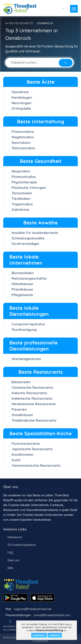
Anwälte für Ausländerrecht (35, 233)
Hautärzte (20, 92)
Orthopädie (21, 108)
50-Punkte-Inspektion (22, 545)
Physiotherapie (24, 182)
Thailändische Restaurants (34, 420)
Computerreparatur (28, 324)
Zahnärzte (20, 209)
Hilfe (10, 568)
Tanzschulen (22, 193)
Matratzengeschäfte (29, 278)
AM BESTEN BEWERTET (19, 23)
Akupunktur (21, 171)
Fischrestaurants (26, 443)
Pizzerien (19, 409)
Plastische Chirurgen (29, 188)
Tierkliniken (21, 199)
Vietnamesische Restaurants (36, 465)
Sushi (16, 460)
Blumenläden (23, 273)
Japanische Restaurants (32, 449)
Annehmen (39, 635)
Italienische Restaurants (32, 398)
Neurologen (21, 103)
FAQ (10, 553)
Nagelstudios (23, 137)
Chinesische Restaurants (32, 387)
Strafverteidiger (26, 244)
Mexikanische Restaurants (34, 404)
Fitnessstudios (24, 177)
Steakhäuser (22, 415)
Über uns (13, 560)
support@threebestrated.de (33, 609)
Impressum (15, 537)
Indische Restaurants (29, 393)
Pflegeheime (22, 295)
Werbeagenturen (26, 359)
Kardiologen (22, 97)
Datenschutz (13, 626)
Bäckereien (21, 382)
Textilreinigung (24, 330)
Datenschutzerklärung (49, 630)
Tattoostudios (23, 148)
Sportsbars (21, 142)
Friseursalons (23, 132)
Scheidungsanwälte (28, 238)
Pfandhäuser (22, 289)
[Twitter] (10, 621)
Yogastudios (22, 204)
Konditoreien (22, 454)
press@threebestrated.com (52, 615)
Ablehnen (55, 635)
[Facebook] (4, 621)
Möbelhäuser (22, 284)
